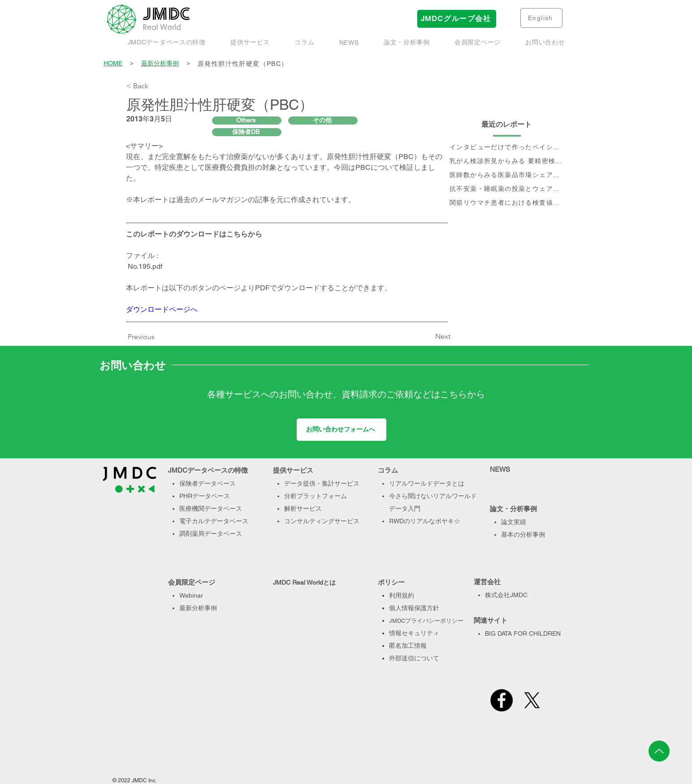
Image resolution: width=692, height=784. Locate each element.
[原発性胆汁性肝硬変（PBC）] (381, 64)
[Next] (428, 336)
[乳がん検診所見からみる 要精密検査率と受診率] (507, 162)
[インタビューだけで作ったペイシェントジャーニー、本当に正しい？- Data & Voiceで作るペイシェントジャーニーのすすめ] (507, 148)
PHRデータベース (205, 496)
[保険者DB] (247, 132)
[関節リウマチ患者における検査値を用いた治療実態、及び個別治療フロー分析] (507, 203)
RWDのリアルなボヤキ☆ (425, 521)
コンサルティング (309, 521)
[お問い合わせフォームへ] (342, 430)
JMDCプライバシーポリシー (426, 621)
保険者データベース (208, 483)
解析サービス (303, 508)
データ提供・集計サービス (322, 483)
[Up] (659, 751)
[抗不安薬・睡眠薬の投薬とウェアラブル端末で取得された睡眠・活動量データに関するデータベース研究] (507, 189)
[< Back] (156, 86)
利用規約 (402, 595)
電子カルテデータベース (214, 521)
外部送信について (414, 658)
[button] (407, 43)
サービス (347, 521)
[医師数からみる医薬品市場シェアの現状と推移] (507, 175)
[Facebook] (502, 700)
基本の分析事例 (523, 534)
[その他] (323, 121)
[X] (532, 700)
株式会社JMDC (506, 595)
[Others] (247, 121)
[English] (541, 18)
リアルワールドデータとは (427, 483)
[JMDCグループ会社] (457, 19)
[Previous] (143, 337)
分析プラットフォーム (316, 496)
